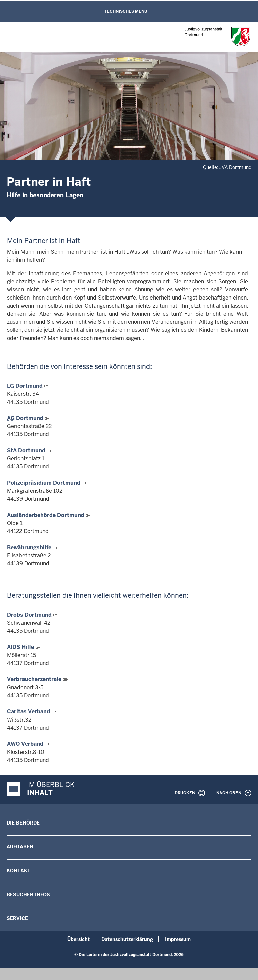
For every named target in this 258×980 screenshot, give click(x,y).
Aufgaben (20, 847)
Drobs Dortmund (30, 615)
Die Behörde (23, 823)
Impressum (178, 939)
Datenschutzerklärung (127, 939)
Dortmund (26, 386)
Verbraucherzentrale (35, 679)
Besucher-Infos (28, 895)
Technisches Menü (126, 11)
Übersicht (78, 939)
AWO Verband (26, 744)
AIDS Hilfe (21, 647)
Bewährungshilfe (30, 547)
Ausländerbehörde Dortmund (46, 515)
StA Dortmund (27, 450)
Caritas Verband (29, 712)
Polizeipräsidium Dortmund (44, 483)
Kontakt (18, 871)
